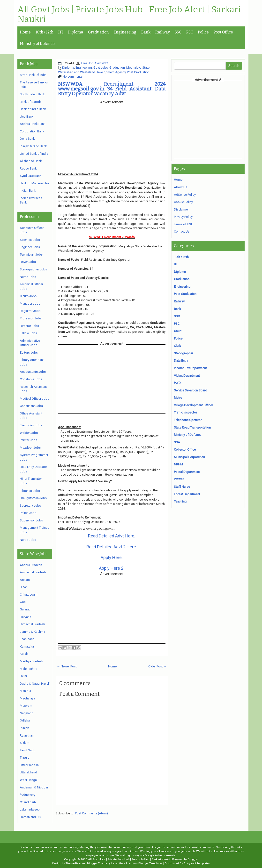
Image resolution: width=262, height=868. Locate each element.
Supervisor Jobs (31, 520)
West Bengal (29, 780)
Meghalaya (27, 698)
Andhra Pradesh (31, 565)
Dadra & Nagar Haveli (35, 684)
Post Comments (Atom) (91, 813)
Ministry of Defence (37, 44)
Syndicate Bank (31, 176)
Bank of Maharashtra (34, 183)
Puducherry (28, 795)
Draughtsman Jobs (33, 498)
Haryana (26, 617)
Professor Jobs (31, 318)
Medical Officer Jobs (34, 399)
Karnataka (27, 646)
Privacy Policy (183, 217)
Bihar (23, 587)
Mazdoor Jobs (30, 448)
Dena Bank (27, 139)
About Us (181, 187)
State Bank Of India (33, 75)
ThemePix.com (75, 863)
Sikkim (25, 743)
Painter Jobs (29, 440)
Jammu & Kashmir (33, 632)
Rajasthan (27, 735)
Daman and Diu (30, 817)
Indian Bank (28, 191)
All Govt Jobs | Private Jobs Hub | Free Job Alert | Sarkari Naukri (129, 14)
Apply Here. (112, 557)
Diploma (75, 32)
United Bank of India (34, 154)
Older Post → (157, 666)
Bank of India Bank (33, 109)
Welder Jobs (29, 433)
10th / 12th (45, 32)
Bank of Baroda (31, 102)
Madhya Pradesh (31, 661)
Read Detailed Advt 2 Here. (112, 547)
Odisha (25, 720)
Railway (163, 32)
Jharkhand (27, 639)
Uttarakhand (28, 772)
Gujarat (25, 609)
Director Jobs (29, 326)
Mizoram (26, 706)
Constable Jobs (31, 379)
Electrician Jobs (31, 425)
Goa (23, 602)
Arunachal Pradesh (33, 572)
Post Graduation (138, 72)
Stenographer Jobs (33, 269)
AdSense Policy (185, 195)
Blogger (193, 859)
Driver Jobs (28, 262)
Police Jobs (28, 513)
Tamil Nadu (28, 750)
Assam (25, 580)
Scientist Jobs (30, 240)
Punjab (25, 728)
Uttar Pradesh (29, 765)
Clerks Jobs (28, 296)
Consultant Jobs (31, 406)
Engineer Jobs (30, 247)
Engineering (125, 32)
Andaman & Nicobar (34, 787)
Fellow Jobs (28, 333)
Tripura (25, 758)
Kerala (24, 654)
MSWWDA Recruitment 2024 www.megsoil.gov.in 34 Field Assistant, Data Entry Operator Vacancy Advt (112, 89)
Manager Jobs (30, 304)
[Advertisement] (215, 119)
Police (203, 32)
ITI (61, 32)
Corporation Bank (32, 131)
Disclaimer (181, 209)
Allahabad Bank (31, 161)
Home (25, 32)
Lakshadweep (30, 809)
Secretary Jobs (30, 506)
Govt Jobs (101, 68)
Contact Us (182, 231)
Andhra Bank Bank (33, 124)
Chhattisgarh (29, 595)
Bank (146, 32)
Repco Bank (28, 168)
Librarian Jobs (30, 491)
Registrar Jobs (30, 311)
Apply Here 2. (112, 568)
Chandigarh (28, 802)
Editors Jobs (29, 353)
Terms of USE (183, 224)
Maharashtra (29, 669)
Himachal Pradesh (32, 624)
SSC (178, 32)
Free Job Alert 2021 (95, 63)
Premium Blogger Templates (144, 863)
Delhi (23, 676)
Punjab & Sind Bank (33, 146)
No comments (73, 77)
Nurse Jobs (28, 277)
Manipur (26, 691)
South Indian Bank (32, 94)
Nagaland (27, 713)
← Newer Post (67, 666)
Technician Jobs (31, 255)
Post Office (223, 32)
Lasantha (117, 863)
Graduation (98, 32)
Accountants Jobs (33, 372)
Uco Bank (27, 117)
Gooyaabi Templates (197, 863)
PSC (190, 32)
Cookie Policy (183, 202)
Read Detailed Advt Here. (112, 536)
